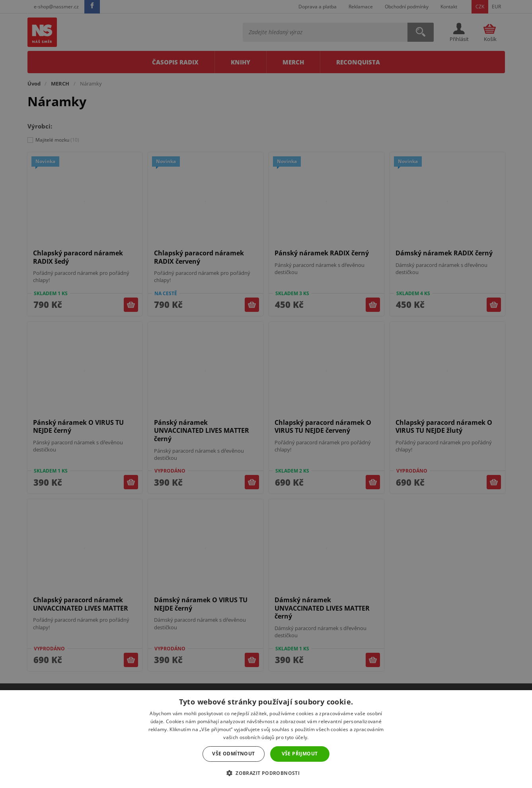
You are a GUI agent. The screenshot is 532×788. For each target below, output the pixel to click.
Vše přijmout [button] (300, 754)
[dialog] (266, 394)
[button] (266, 773)
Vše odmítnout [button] (233, 754)
